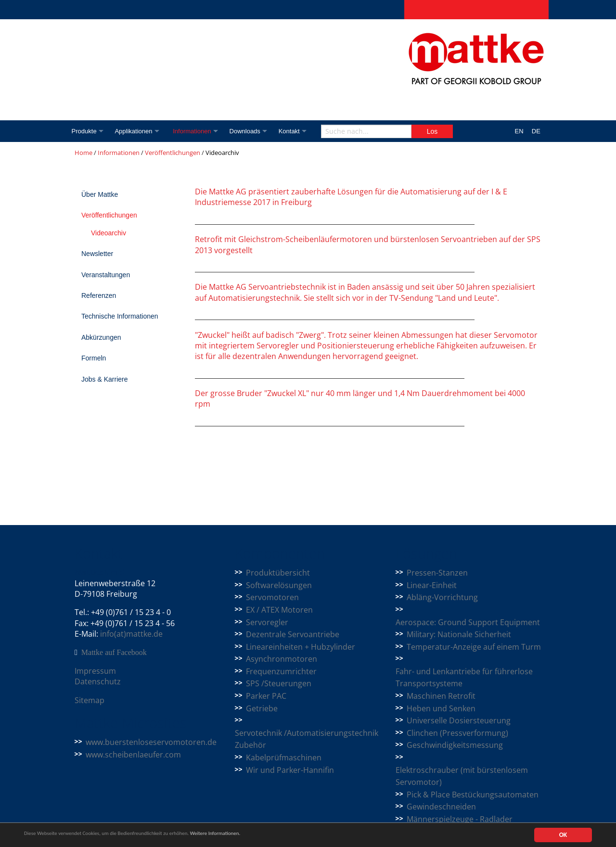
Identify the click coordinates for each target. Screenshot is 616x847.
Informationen (198, 131)
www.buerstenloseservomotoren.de (151, 742)
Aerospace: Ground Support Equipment (468, 622)
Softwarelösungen (279, 585)
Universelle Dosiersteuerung (459, 720)
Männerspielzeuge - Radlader (460, 819)
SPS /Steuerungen (279, 683)
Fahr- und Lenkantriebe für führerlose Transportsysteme (464, 678)
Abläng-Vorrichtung (442, 597)
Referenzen (99, 295)
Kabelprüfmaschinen (284, 757)
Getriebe (262, 708)
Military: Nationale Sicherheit (459, 634)
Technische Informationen (120, 316)
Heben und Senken (441, 708)
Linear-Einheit (432, 585)
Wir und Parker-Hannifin (290, 770)
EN (519, 131)
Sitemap (90, 700)
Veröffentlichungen (173, 153)
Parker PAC (266, 696)
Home (83, 153)
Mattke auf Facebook (114, 653)
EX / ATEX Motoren (279, 610)
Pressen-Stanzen (437, 573)
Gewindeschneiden (441, 807)
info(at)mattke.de (131, 634)
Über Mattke (100, 194)
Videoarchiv (109, 233)
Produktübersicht (278, 573)
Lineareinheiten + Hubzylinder (301, 647)
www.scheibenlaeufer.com (133, 755)
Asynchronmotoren (282, 659)
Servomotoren (272, 597)
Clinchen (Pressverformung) (457, 733)
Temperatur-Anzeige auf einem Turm (474, 647)
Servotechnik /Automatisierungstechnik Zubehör (307, 739)
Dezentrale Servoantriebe (293, 634)
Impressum (95, 671)
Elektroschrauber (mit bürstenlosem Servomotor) (462, 776)
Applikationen (136, 131)
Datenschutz (98, 681)
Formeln (94, 358)
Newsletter (97, 254)
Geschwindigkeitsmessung (455, 745)
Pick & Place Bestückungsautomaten (473, 795)
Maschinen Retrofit (441, 696)
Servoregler (267, 622)
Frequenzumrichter (281, 671)
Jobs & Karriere (104, 379)
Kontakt (301, 131)
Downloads (254, 131)
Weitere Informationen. (261, 835)
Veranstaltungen (106, 275)
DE (536, 131)
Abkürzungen (101, 337)
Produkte (84, 131)
